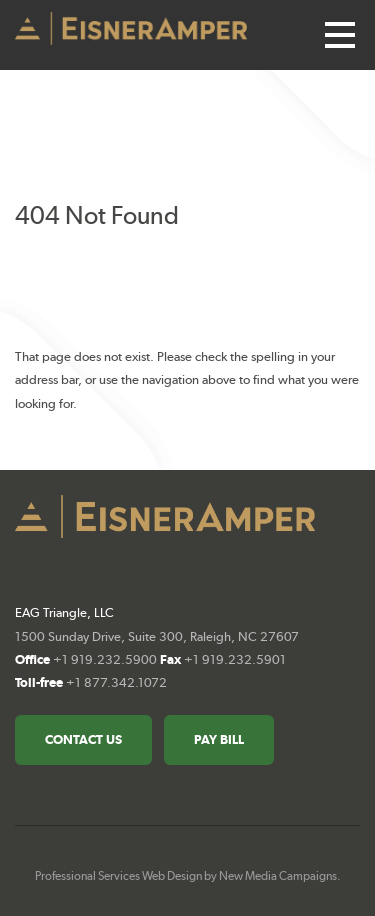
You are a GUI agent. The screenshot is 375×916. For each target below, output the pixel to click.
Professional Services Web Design (118, 876)
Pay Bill (219, 739)
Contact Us (83, 739)
